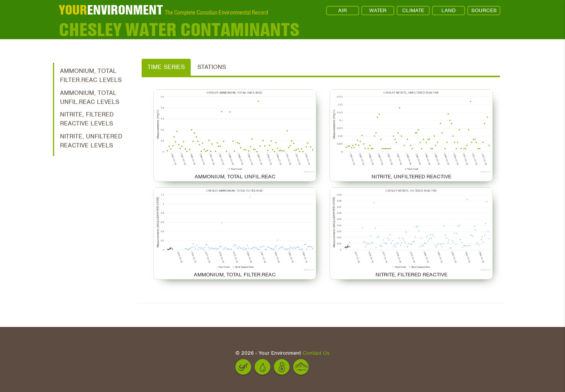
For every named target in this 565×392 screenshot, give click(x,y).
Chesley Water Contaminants (179, 29)
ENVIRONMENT (111, 10)
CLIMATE (413, 10)
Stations (212, 67)
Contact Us (316, 353)
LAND (448, 10)
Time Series (166, 67)
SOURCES (484, 10)
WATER (378, 10)
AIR (343, 10)
